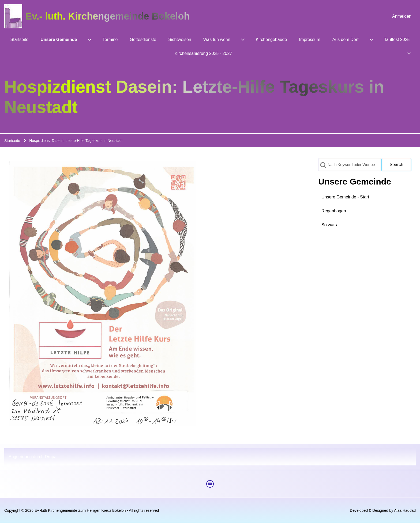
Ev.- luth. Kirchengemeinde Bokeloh (108, 16)
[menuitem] (402, 16)
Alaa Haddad (405, 510)
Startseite (12, 141)
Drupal (51, 457)
